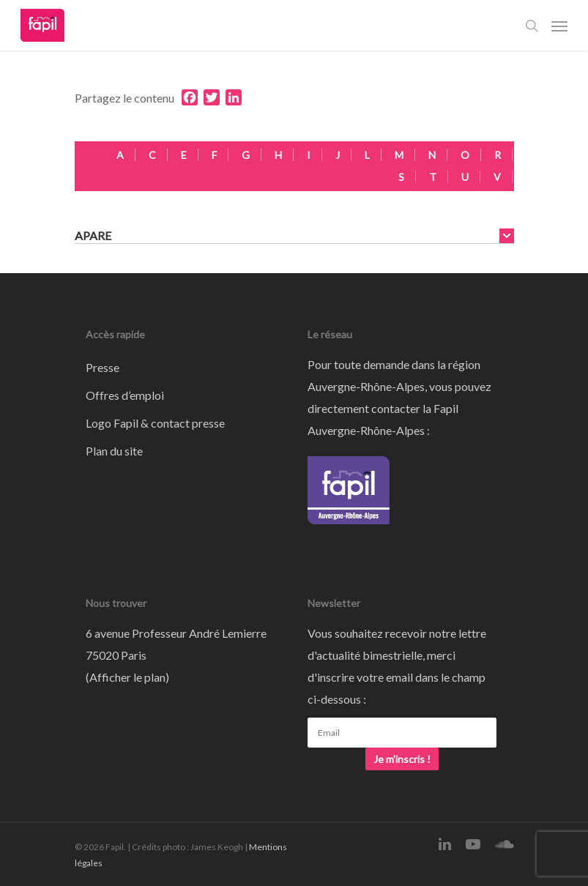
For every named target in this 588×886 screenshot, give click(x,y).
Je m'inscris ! (402, 759)
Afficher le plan (127, 677)
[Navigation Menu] (559, 26)
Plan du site (114, 451)
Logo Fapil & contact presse (155, 423)
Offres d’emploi (125, 395)
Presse (103, 367)
